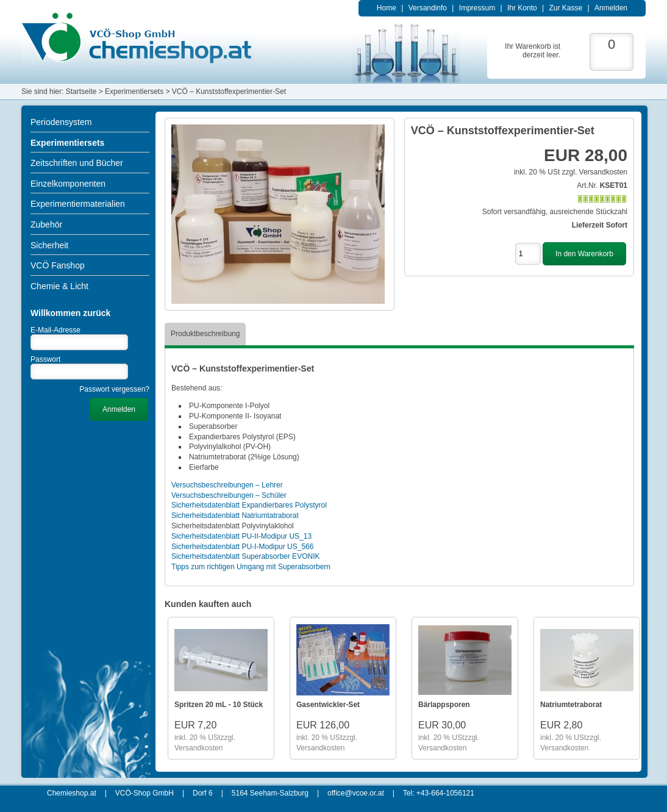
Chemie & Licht (59, 286)
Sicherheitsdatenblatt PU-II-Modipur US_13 (241, 536)
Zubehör (46, 225)
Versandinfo (428, 8)
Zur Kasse (565, 8)
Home (387, 8)
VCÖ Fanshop (58, 265)
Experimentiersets (67, 143)
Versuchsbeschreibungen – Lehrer (227, 485)
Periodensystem (61, 122)
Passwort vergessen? (114, 389)
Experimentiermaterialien (78, 204)
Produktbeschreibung (205, 334)
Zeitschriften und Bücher (77, 163)
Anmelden (611, 8)
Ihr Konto (522, 8)
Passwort (45, 359)
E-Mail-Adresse (55, 330)
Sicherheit (49, 245)
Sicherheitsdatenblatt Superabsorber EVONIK (245, 556)
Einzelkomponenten (68, 184)
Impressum (477, 8)
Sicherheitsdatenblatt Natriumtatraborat (235, 516)
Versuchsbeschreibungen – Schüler (229, 495)
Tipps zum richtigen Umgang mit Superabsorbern (251, 567)
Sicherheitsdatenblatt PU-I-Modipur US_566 (242, 547)
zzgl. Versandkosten (595, 172)
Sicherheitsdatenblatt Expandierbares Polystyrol (249, 505)
